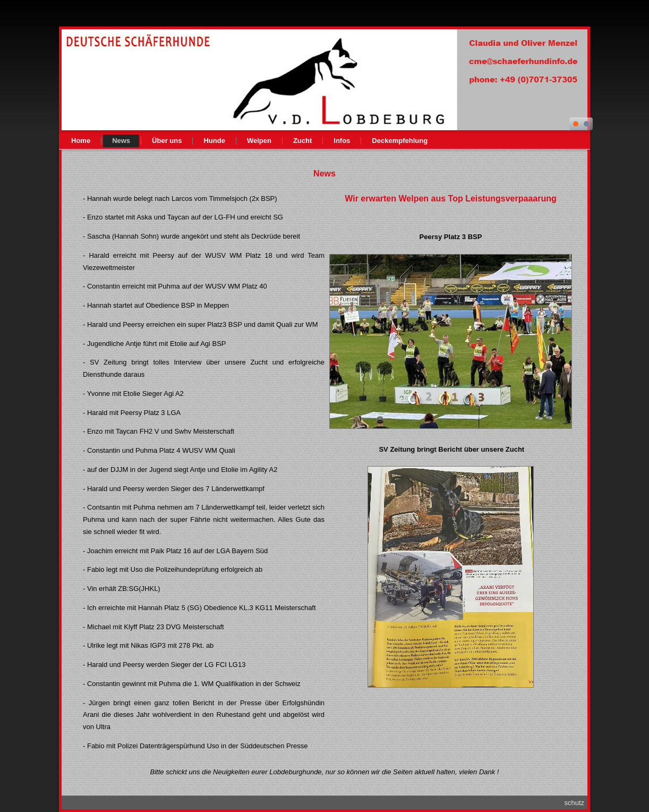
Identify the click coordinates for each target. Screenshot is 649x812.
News (121, 141)
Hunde (214, 141)
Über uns (167, 141)
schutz (574, 803)
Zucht (302, 141)
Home (81, 141)
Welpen (259, 141)
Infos (342, 141)
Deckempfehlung (400, 141)
